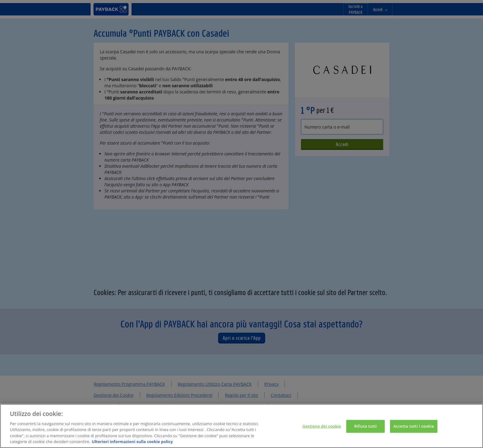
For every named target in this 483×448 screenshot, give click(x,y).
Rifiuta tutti (366, 429)
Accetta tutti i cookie (414, 429)
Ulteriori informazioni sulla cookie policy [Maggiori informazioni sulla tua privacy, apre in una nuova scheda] (132, 445)
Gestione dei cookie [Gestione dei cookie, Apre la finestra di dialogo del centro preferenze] (322, 429)
